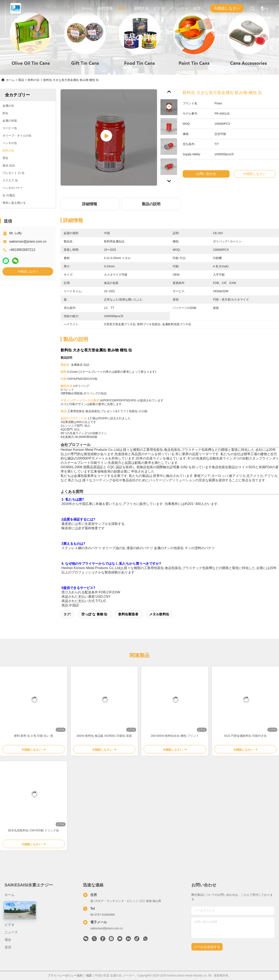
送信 (197, 8)
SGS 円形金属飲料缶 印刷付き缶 (245, 736)
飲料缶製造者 (128, 614)
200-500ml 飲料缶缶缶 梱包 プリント (175, 736)
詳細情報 (90, 204)
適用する (141, 8)
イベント (179, 8)
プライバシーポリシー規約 (65, 975)
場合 (8, 940)
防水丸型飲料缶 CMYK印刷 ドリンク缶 (34, 830)
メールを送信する (207, 947)
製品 (123, 8)
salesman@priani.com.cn (28, 241)
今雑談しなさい (227, 8)
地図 (89, 975)
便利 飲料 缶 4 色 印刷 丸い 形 (34, 736)
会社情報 (105, 8)
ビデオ (159, 8)
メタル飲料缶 (159, 614)
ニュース (11, 932)
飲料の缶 (34, 80)
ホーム (87, 8)
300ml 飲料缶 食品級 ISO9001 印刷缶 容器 (104, 736)
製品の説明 (151, 204)
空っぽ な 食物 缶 (94, 614)
